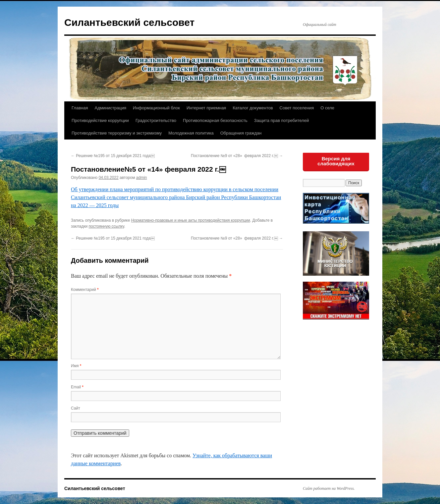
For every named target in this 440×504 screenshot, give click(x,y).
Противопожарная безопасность (215, 120)
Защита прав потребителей (281, 120)
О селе (327, 108)
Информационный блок (156, 108)
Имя (76, 366)
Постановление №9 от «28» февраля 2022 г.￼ (237, 156)
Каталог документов (253, 108)
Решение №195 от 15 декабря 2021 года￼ (113, 156)
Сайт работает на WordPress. (329, 488)
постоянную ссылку (107, 226)
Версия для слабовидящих (336, 161)
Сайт (76, 408)
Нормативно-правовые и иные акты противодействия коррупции (191, 220)
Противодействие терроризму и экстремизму (117, 133)
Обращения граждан (241, 133)
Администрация (110, 108)
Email (77, 387)
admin (142, 178)
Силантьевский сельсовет (129, 22)
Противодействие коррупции (100, 120)
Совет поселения (297, 108)
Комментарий (85, 290)
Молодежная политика (191, 133)
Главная (80, 108)
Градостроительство (156, 120)
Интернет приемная (206, 108)
